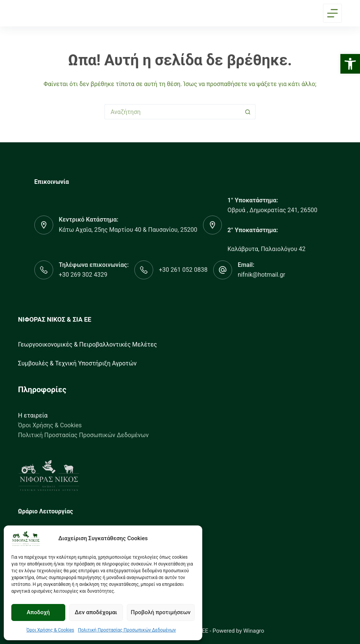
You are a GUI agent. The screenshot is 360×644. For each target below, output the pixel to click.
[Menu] (332, 13)
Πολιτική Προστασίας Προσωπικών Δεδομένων (127, 630)
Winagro (254, 631)
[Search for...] (172, 112)
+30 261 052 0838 (183, 270)
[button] (350, 64)
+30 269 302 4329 (83, 275)
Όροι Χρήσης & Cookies (50, 630)
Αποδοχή (38, 612)
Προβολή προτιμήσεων (161, 612)
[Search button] (248, 112)
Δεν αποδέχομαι (96, 612)
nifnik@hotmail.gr (262, 275)
